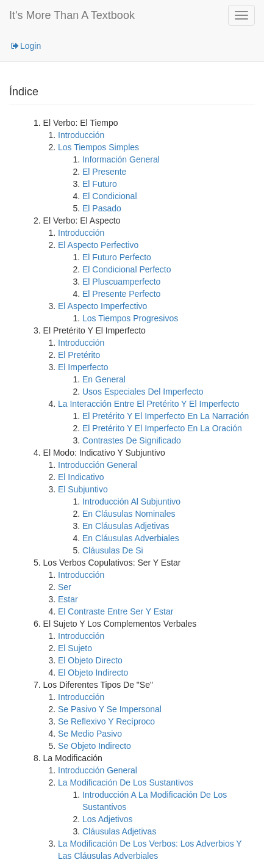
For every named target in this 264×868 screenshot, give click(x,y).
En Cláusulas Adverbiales (131, 538)
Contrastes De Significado (132, 440)
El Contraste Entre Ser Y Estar (116, 611)
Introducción (81, 135)
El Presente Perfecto (121, 294)
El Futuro (100, 184)
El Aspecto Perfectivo (98, 245)
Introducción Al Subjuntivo (131, 501)
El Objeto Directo (90, 660)
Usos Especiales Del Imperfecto (143, 392)
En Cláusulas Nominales (129, 514)
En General (104, 379)
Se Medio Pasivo (90, 734)
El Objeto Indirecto (93, 673)
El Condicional (110, 196)
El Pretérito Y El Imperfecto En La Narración (166, 416)
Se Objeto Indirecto (95, 746)
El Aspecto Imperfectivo (102, 306)
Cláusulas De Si (113, 550)
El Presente (104, 172)
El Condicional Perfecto (127, 269)
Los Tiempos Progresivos (130, 318)
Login (25, 46)
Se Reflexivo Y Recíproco (106, 721)
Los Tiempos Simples (98, 147)
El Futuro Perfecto (117, 257)
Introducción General (98, 465)
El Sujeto (75, 648)
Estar (68, 599)
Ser (65, 587)
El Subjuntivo (83, 489)
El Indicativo (81, 477)
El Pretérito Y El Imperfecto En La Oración (162, 428)
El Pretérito (79, 355)
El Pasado (102, 208)
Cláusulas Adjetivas (119, 831)
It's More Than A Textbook (72, 15)
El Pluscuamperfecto (121, 282)
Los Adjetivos (108, 819)
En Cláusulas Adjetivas (126, 526)
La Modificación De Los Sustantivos (126, 782)
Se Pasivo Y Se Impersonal (110, 709)
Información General (121, 159)
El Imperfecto (83, 367)
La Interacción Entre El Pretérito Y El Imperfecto (149, 404)
